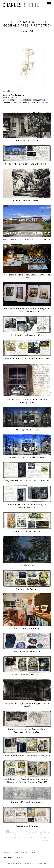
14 (6, 835)
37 (47, 840)
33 (41, 837)
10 (36, 832)
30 (28, 837)
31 (32, 837)
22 (41, 835)
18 (23, 835)
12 (45, 832)
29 (23, 837)
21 (36, 835)
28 (19, 837)
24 (49, 835)
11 (41, 832)
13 (49, 832)
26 (11, 837)
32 (36, 837)
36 (43, 840)
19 (28, 835)
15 (11, 835)
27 (15, 837)
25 (6, 837)
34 (45, 837)
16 (15, 835)
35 (49, 837)
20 (32, 835)
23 (45, 835)
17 (19, 835)
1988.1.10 (44, 102)
